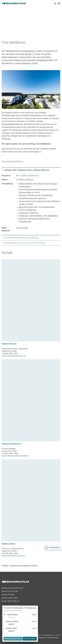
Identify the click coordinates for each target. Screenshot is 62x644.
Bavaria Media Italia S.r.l (11, 601)
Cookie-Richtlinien (52, 638)
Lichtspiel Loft (33, 176)
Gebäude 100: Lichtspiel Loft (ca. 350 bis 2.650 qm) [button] (27, 170)
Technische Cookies (11, 615)
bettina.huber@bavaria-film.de (13, 556)
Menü (59, 3)
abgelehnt (11, 624)
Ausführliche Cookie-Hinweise (13, 611)
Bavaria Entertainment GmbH (13, 588)
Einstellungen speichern (13, 639)
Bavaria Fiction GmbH (10, 591)
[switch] (9, 617)
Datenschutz (40, 638)
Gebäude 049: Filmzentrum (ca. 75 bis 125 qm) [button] (25, 243)
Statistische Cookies (11, 621)
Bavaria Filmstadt (8, 595)
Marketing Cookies (10, 628)
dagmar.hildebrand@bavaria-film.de (15, 456)
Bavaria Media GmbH (10, 598)
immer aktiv (12, 617)
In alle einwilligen (30, 639)
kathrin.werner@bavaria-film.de (14, 356)
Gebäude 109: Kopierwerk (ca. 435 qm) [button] (21, 238)
